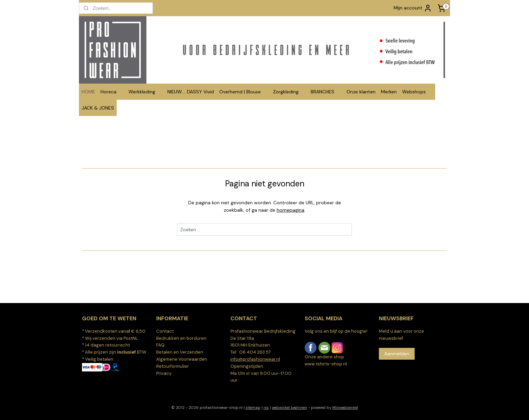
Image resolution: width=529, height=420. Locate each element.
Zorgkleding (289, 92)
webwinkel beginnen (289, 408)
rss (266, 408)
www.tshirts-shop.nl (326, 364)
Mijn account (413, 8)
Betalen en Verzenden (180, 352)
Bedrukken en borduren (181, 338)
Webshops (417, 92)
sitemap (253, 408)
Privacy (164, 373)
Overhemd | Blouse (243, 92)
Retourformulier (173, 366)
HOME (88, 92)
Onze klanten (361, 92)
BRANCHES (326, 92)
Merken (389, 92)
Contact (165, 331)
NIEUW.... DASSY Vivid (191, 92)
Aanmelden (397, 354)
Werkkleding (145, 92)
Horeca (112, 92)
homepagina (290, 210)
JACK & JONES (98, 108)
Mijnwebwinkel (345, 408)
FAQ (160, 345)
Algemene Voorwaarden (182, 359)
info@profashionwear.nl (255, 359)
